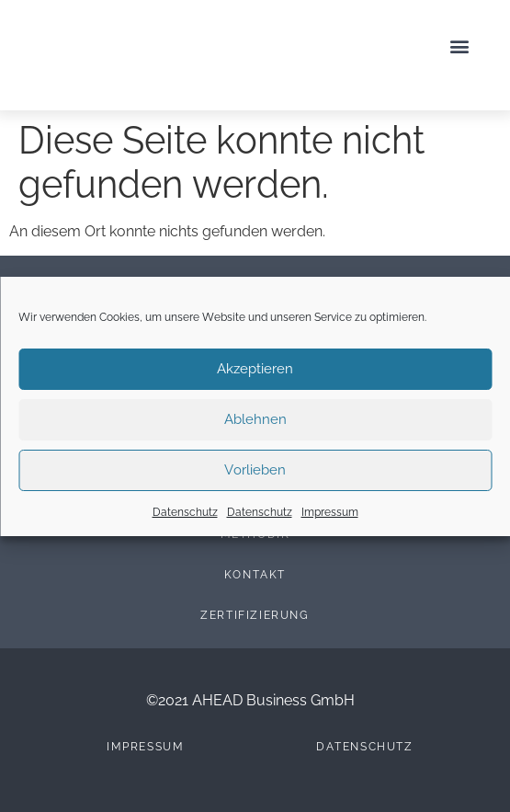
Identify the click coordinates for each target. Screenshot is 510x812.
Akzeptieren (255, 369)
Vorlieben (255, 470)
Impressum (330, 512)
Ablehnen (255, 419)
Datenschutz (185, 512)
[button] (459, 46)
